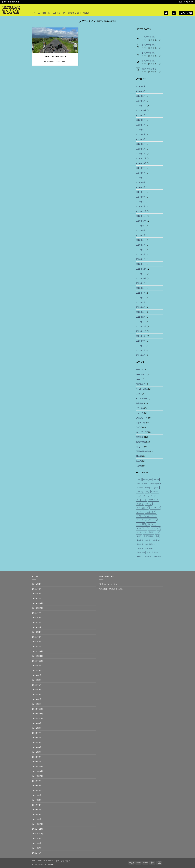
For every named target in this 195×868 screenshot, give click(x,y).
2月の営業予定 (149, 53)
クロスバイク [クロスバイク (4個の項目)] (153, 500)
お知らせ (140, 403)
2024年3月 (141, 197)
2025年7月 (141, 125)
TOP (181, 2)
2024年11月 (141, 158)
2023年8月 (141, 230)
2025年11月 (141, 105)
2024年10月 (141, 163)
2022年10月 (141, 278)
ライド (139, 427)
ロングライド (142, 432)
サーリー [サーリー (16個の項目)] (140, 512)
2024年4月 (141, 192)
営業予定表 (74, 13)
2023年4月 (141, 249)
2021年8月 (141, 345)
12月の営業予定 (149, 69)
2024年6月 (141, 182)
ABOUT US (44, 13)
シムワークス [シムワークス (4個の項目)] (150, 512)
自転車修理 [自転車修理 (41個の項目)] (157, 540)
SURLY (139, 394)
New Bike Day (142, 389)
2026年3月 (141, 91)
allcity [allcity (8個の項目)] (139, 480)
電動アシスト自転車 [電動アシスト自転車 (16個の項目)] (144, 556)
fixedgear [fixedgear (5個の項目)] (149, 488)
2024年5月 (141, 187)
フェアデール (142, 418)
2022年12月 (141, 269)
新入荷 (139, 461)
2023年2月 (141, 259)
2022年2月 (141, 317)
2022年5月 (141, 302)
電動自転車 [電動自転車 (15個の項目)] (158, 556)
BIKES (139, 379)
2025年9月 (141, 115)
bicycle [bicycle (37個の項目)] (156, 480)
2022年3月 (141, 312)
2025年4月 (141, 134)
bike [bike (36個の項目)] (138, 484)
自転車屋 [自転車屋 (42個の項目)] (140, 544)
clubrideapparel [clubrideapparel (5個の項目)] (155, 484)
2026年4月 (141, 86)
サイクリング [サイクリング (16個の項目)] (155, 508)
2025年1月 (141, 149)
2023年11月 (141, 216)
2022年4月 (141, 307)
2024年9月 (141, 168)
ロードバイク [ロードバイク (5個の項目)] (142, 532)
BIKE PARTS (141, 374)
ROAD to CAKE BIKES (55, 56)
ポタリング (141, 422)
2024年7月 (141, 177)
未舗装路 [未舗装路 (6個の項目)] (140, 540)
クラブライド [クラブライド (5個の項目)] (142, 500)
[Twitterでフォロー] (190, 2)
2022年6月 (141, 297)
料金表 (86, 13)
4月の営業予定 (149, 37)
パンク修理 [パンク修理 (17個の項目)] (141, 524)
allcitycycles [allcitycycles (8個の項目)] (147, 480)
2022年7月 (141, 293)
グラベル (140, 408)
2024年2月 (141, 201)
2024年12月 (141, 153)
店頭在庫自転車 (143, 451)
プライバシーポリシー (109, 584)
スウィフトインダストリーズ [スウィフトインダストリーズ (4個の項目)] (147, 520)
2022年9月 (141, 283)
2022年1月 (141, 321)
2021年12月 (141, 326)
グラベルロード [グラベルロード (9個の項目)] (142, 508)
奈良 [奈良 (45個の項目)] (159, 532)
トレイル (140, 413)
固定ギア (140, 447)
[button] (174, 13)
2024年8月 (141, 173)
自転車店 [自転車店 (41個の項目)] (140, 548)
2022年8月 (141, 288)
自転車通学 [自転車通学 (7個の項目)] (149, 548)
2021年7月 (141, 350)
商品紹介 (140, 437)
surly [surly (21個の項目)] (147, 492)
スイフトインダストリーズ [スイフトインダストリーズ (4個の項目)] (146, 516)
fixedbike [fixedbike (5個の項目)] (140, 488)
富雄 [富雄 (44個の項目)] (157, 536)
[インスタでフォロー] (187, 2)
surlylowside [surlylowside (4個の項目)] (141, 496)
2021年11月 (141, 331)
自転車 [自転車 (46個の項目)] (148, 540)
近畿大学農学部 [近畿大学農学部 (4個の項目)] (153, 552)
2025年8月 (141, 120)
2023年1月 (141, 264)
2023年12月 (141, 211)
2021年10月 (141, 336)
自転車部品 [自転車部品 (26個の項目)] (141, 552)
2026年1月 (141, 101)
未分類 (139, 466)
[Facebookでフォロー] (185, 2)
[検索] (166, 13)
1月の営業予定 (149, 61)
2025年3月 (141, 139)
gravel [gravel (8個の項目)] (157, 488)
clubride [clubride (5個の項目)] (145, 484)
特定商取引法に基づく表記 (111, 589)
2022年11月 (141, 273)
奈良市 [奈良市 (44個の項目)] (139, 536)
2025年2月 (141, 144)
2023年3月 (141, 254)
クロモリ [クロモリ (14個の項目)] (140, 504)
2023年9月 (141, 225)
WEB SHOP (59, 13)
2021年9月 (141, 341)
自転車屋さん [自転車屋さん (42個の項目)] (150, 544)
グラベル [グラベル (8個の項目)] (149, 504)
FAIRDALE (141, 384)
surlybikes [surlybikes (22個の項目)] (155, 492)
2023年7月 (141, 235)
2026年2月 (141, 96)
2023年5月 (141, 245)
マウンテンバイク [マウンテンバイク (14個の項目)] (143, 528)
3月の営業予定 (149, 45)
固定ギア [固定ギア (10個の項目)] (152, 532)
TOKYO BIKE (142, 398)
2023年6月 (141, 240)
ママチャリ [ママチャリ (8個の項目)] (156, 528)
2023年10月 (141, 221)
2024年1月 (141, 206)
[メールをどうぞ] (192, 2)
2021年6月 (141, 355)
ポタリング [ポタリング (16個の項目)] (151, 524)
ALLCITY (140, 370)
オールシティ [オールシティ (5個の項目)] (153, 496)
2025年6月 (141, 129)
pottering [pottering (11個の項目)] (140, 492)
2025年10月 (141, 110)
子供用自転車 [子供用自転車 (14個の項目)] (149, 536)
